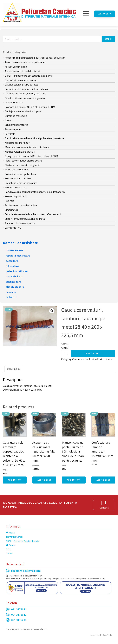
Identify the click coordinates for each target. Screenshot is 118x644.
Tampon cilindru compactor (20, 222)
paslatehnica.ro (15, 275)
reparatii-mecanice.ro (18, 254)
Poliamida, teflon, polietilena (20, 173)
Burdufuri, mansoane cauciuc (21, 79)
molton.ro (11, 296)
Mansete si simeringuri (17, 141)
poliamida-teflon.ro (17, 270)
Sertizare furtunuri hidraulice (21, 204)
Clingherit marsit (14, 101)
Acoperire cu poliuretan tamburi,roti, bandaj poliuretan (35, 57)
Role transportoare (15, 195)
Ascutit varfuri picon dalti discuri (22, 70)
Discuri (9, 119)
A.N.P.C (9, 552)
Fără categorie (13, 128)
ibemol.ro (11, 291)
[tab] (14, 368)
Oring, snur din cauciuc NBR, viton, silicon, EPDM (31, 155)
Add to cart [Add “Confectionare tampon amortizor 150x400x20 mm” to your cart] (103, 479)
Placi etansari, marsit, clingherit (22, 164)
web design (95, 634)
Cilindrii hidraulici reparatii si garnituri (26, 97)
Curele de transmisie (16, 115)
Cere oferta (105, 13)
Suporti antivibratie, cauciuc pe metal (25, 218)
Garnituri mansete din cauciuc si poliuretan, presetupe (35, 137)
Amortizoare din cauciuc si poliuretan (25, 61)
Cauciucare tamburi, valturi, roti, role (25, 92)
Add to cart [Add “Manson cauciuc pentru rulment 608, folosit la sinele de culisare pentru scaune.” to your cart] (74, 479)
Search (108, 38)
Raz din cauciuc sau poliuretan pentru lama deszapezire (35, 191)
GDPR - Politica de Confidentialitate (23, 540)
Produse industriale (16, 186)
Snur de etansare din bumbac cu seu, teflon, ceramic (33, 213)
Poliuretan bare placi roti (18, 177)
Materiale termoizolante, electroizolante (27, 146)
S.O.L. (8, 548)
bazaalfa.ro (12, 260)
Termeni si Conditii (15, 536)
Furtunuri (10, 133)
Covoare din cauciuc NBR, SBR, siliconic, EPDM (30, 106)
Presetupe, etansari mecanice (21, 182)
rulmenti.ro (12, 265)
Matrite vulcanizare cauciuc (20, 151)
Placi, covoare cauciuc (17, 168)
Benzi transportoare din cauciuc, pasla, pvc (28, 75)
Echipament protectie (17, 124)
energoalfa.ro (14, 280)
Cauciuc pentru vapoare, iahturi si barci (26, 88)
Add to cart (93, 352)
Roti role (9, 200)
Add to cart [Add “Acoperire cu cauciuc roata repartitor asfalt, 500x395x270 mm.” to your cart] (44, 479)
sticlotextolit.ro (15, 286)
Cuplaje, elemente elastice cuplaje (23, 110)
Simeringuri (11, 209)
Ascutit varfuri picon (16, 65)
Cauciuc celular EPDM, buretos (22, 83)
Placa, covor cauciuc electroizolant (23, 159)
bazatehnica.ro (14, 249)
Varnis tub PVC (13, 227)
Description (14, 368)
